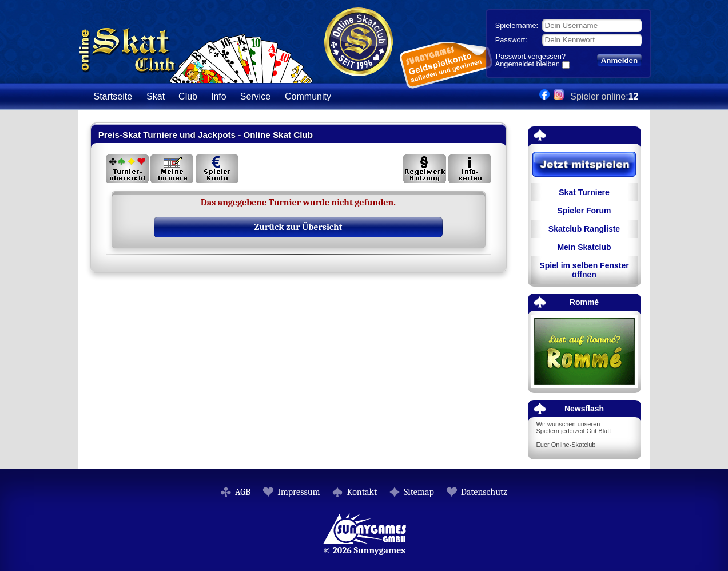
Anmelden (619, 60)
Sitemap (419, 492)
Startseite (113, 96)
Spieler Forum (584, 211)
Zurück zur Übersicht (299, 227)
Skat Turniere (584, 192)
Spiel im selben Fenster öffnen (584, 270)
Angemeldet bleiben (528, 65)
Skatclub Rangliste (584, 229)
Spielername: (517, 25)
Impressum (299, 492)
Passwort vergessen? (531, 56)
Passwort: (511, 40)
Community (308, 96)
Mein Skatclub (584, 247)
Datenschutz (484, 492)
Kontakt (362, 492)
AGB (243, 492)
